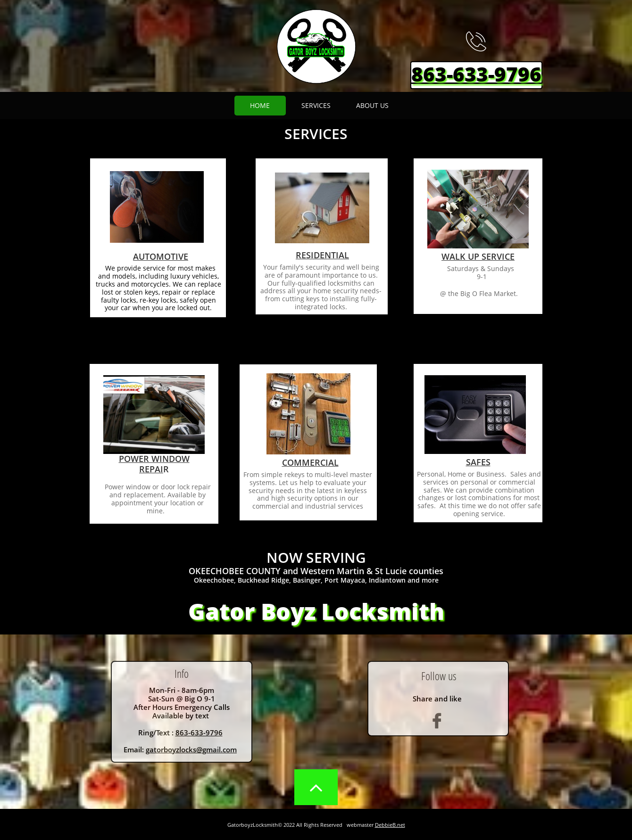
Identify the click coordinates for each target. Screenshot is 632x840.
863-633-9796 (199, 733)
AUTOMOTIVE (161, 256)
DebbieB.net (390, 825)
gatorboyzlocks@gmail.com (191, 749)
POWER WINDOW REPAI (154, 464)
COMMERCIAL (310, 462)
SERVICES (316, 134)
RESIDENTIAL (322, 255)
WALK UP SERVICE (478, 256)
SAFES (478, 462)
